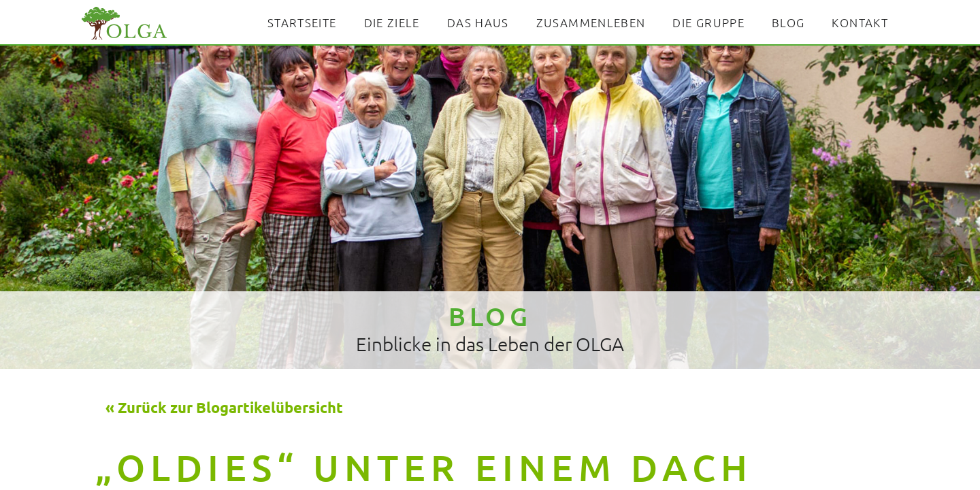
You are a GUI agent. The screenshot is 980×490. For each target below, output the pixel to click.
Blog (788, 22)
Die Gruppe (708, 22)
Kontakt (860, 22)
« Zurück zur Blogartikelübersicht (224, 407)
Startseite (302, 22)
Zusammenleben (591, 22)
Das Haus (478, 22)
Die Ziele (392, 22)
